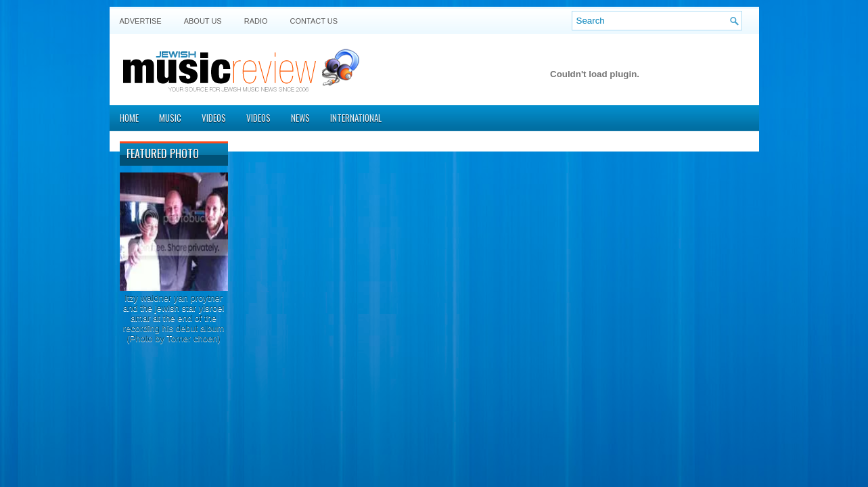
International (356, 118)
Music (170, 118)
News (300, 118)
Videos (214, 118)
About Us (203, 21)
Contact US (314, 21)
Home (129, 118)
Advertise (141, 21)
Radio (256, 21)
